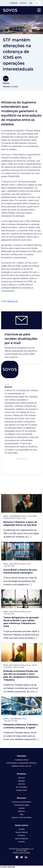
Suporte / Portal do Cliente (21, 817)
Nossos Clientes (22, 832)
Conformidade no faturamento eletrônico (21, 763)
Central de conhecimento (22, 802)
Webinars (21, 811)
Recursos (21, 798)
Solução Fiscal (21, 790)
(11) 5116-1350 (21, 851)
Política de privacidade (22, 853)
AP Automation (22, 787)
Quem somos (21, 825)
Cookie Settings (8, 867)
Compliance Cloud (21, 760)
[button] (15, 463)
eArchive (22, 784)
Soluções (21, 756)
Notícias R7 (13, 301)
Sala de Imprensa (22, 838)
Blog (21, 814)
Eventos (22, 808)
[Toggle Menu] (31, 3)
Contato (22, 829)
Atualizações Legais (21, 805)
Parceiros (21, 835)
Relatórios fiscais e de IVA (21, 766)
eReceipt (22, 781)
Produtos (21, 774)
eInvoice (21, 778)
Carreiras (14, 3)
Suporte (23, 3)
